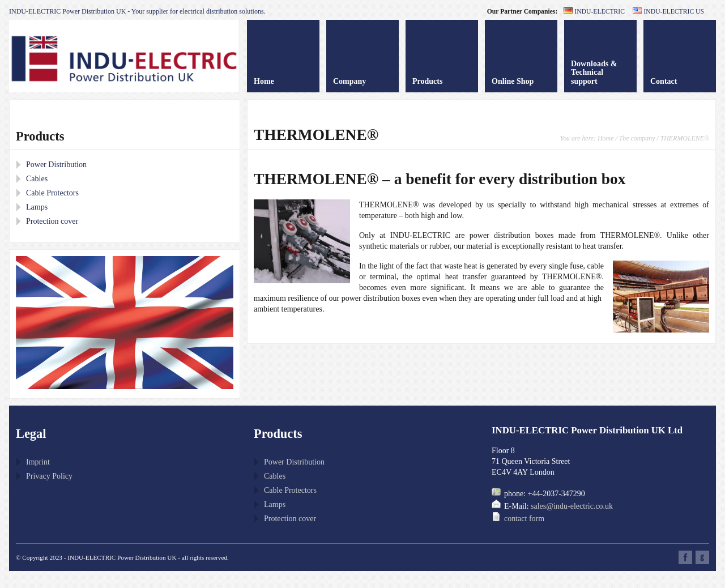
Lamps (37, 207)
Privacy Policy (49, 476)
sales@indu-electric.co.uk (572, 506)
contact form (524, 519)
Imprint (38, 462)
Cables (37, 179)
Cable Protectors (52, 193)
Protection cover (52, 221)
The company (637, 138)
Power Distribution (56, 165)
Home (605, 138)
